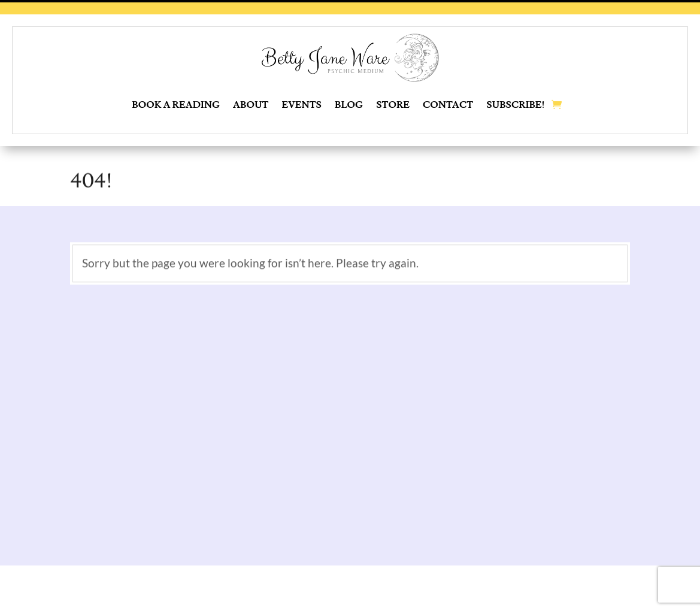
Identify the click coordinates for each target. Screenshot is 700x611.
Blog (349, 105)
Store (393, 105)
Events (302, 105)
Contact (448, 105)
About (251, 105)
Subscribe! (516, 105)
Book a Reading (176, 105)
